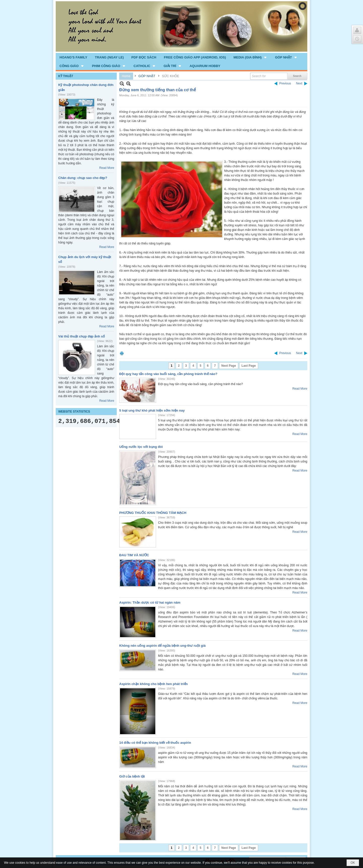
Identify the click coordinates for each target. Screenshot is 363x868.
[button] (250, 57)
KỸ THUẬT (66, 76)
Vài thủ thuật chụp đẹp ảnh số (82, 336)
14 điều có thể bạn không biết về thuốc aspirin (155, 743)
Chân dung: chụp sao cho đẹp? (83, 178)
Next (299, 83)
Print (122, 353)
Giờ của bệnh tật (132, 776)
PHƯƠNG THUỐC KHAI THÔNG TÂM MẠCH (153, 513)
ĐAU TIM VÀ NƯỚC (134, 555)
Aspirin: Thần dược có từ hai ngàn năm (150, 602)
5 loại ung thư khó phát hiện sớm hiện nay (152, 410)
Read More (107, 168)
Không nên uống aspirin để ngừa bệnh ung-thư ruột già (162, 646)
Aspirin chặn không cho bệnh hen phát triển (154, 684)
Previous (285, 83)
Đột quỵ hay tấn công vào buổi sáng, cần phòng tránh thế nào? (168, 374)
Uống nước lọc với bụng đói (141, 447)
